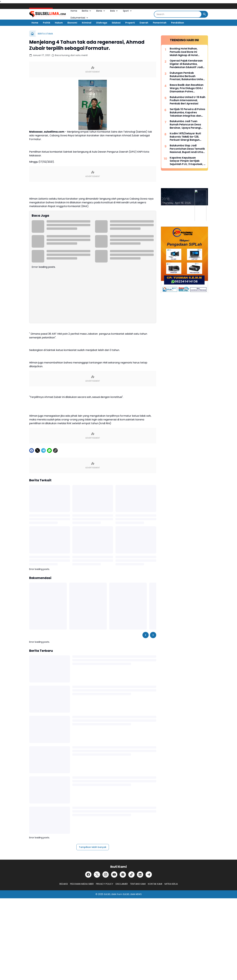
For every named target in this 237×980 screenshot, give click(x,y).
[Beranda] (32, 34)
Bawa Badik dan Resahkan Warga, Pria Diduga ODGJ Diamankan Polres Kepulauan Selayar (187, 88)
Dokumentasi (80, 18)
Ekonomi (72, 23)
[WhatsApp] (49, 450)
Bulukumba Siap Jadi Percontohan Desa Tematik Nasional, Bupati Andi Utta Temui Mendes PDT (187, 149)
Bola (114, 11)
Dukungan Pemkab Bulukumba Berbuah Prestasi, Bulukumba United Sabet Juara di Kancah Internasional (187, 76)
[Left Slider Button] (146, 635)
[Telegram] (43, 450)
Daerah (144, 23)
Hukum (59, 23)
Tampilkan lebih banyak (93, 847)
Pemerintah (160, 23)
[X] (37, 450)
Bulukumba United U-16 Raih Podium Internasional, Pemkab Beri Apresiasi (188, 100)
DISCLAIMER (122, 884)
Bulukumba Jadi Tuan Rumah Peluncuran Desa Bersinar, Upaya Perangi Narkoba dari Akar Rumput (187, 125)
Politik (47, 23)
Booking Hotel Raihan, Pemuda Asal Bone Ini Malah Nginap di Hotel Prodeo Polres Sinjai (184, 52)
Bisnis (101, 11)
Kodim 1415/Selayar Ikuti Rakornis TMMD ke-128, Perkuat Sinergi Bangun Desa (185, 137)
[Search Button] (205, 14)
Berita (87, 11)
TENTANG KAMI (138, 884)
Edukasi (116, 23)
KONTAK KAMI (155, 884)
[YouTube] (114, 875)
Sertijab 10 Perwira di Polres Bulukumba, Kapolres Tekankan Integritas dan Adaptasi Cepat (187, 113)
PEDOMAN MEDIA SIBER (82, 884)
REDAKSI (64, 884)
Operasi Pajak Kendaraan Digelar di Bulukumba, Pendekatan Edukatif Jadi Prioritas (186, 64)
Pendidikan (178, 23)
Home (74, 11)
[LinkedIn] (140, 875)
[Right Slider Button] (153, 635)
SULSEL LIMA (110, 894)
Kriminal (87, 23)
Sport (128, 11)
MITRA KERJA (171, 884)
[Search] (178, 14)
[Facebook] (32, 450)
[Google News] (123, 875)
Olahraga (102, 23)
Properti (130, 23)
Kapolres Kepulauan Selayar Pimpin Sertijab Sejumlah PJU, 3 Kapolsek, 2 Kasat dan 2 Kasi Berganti (187, 161)
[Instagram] (106, 875)
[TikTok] (131, 875)
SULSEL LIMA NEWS (132, 894)
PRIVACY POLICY (105, 884)
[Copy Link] (55, 450)
